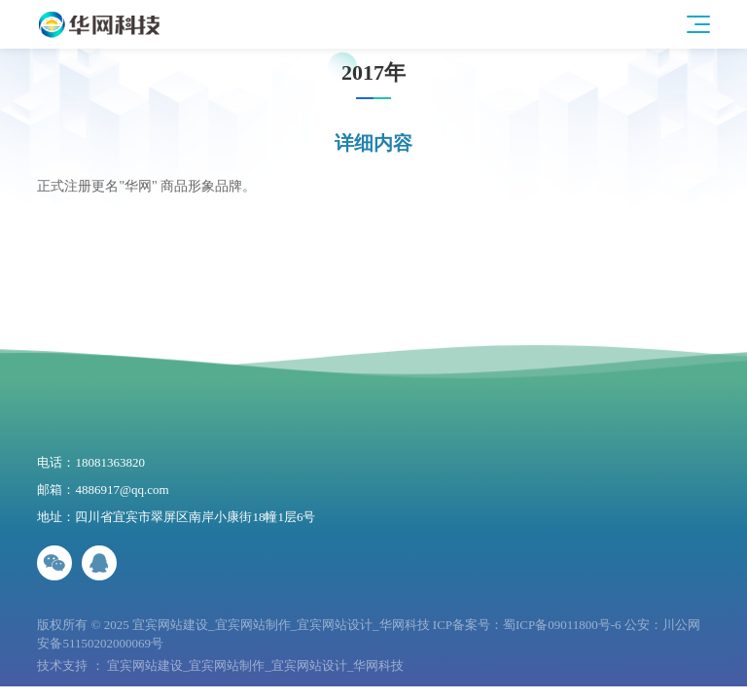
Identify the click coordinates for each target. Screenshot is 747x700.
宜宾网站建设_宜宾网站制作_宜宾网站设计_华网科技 (256, 665)
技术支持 (62, 665)
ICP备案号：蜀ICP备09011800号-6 (527, 625)
